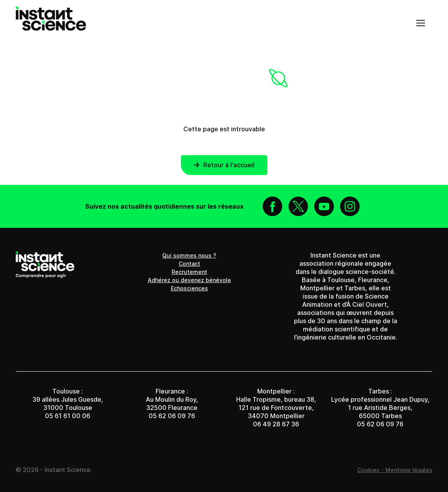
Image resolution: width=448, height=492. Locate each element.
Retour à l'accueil (224, 165)
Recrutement (189, 272)
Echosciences (189, 288)
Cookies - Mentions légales (395, 470)
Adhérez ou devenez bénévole (189, 280)
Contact (189, 264)
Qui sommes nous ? (189, 255)
